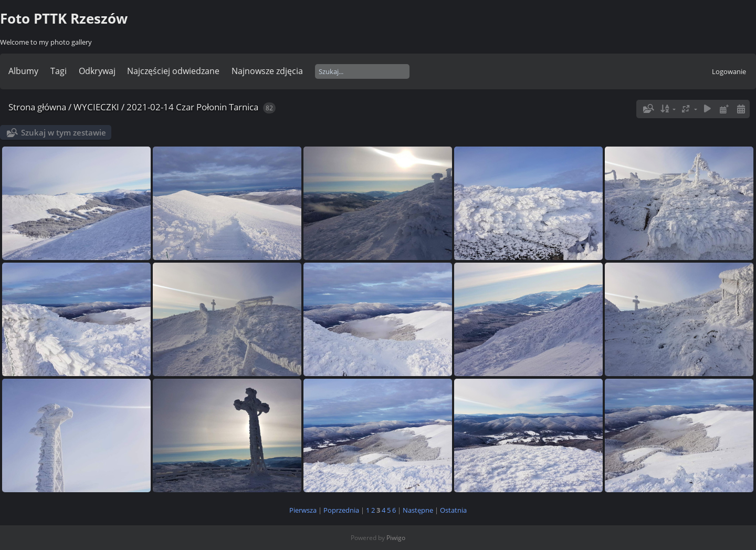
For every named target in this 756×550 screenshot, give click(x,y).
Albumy (23, 71)
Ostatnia (453, 510)
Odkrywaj (97, 71)
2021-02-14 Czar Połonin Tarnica (192, 107)
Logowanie (729, 71)
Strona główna (37, 107)
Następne (418, 510)
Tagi (59, 71)
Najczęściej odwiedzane (173, 71)
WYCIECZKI (96, 107)
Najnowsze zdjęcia (267, 71)
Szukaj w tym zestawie (64, 132)
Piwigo (396, 538)
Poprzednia (341, 510)
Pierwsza (303, 510)
